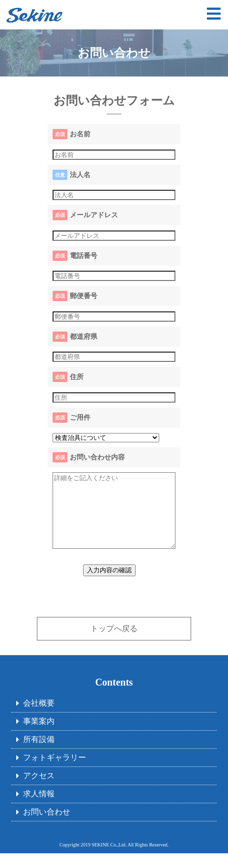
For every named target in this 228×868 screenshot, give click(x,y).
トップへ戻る (114, 643)
